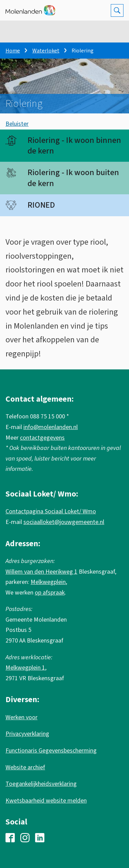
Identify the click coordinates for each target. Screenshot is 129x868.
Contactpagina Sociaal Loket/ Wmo (51, 511)
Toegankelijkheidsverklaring (41, 784)
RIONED (41, 205)
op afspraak (50, 593)
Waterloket (46, 51)
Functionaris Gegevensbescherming (51, 751)
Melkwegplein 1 (25, 668)
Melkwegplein (48, 582)
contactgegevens (42, 438)
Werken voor (21, 717)
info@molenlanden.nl (51, 427)
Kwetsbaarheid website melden (46, 801)
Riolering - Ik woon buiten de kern (73, 178)
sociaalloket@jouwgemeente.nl (64, 522)
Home (13, 51)
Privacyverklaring (27, 734)
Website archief (25, 767)
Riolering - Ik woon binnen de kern (74, 146)
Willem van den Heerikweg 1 (41, 572)
